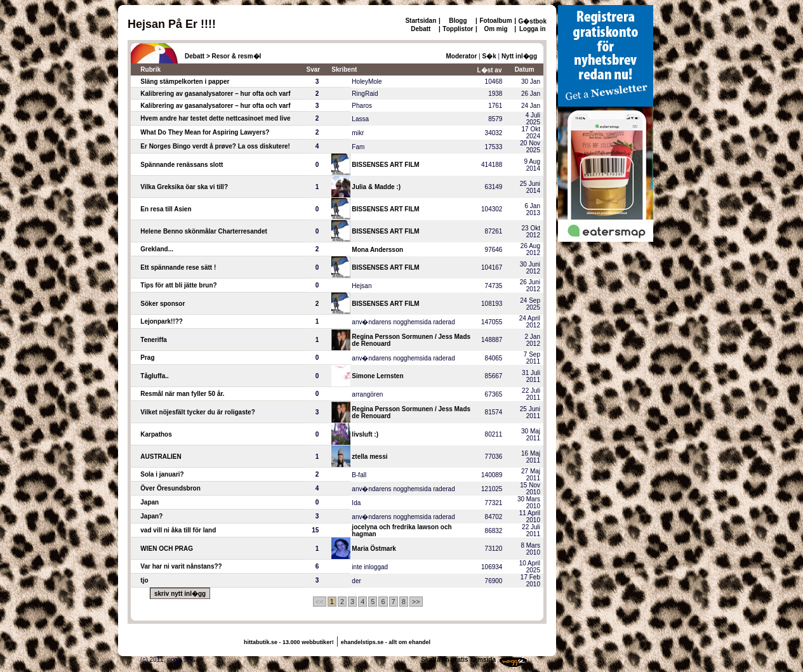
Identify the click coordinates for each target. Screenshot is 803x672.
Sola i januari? (162, 474)
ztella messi (369, 457)
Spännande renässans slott (182, 165)
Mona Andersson (377, 250)
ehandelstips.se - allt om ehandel (386, 642)
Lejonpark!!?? (162, 321)
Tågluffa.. (154, 376)
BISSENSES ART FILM (385, 165)
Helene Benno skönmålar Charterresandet (204, 231)
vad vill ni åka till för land (178, 530)
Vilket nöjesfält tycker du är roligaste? (197, 412)
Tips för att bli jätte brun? (178, 285)
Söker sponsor (163, 304)
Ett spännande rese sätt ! (178, 267)
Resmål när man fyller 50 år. (182, 394)
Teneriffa (154, 340)
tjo (144, 580)
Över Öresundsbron (170, 488)
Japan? (151, 516)
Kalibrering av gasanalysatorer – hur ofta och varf (215, 94)
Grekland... (157, 249)
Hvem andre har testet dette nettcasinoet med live (215, 118)
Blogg (458, 21)
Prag (147, 358)
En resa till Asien (166, 209)
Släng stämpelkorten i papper (185, 82)
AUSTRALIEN (161, 457)
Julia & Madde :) (376, 187)
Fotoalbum (495, 21)
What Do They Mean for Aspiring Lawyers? (205, 132)
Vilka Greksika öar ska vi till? (184, 187)
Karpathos (156, 434)
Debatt (421, 29)
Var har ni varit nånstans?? (181, 566)
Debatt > (197, 56)
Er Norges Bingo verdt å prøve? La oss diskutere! (215, 146)
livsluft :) (365, 434)
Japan (149, 502)
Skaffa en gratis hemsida (458, 660)
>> (416, 602)
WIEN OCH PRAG (167, 549)
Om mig (495, 29)
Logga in (533, 29)
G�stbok (533, 21)
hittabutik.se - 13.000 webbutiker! (289, 642)
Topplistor (458, 29)
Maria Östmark (374, 549)
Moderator (461, 56)
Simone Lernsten (377, 376)
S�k (489, 56)
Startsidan (421, 21)
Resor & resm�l (237, 56)
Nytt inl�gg (519, 56)
